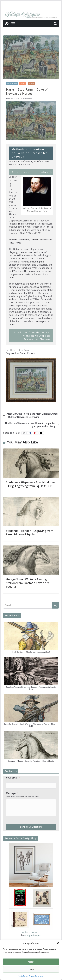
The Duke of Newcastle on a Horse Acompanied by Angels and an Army (32, 425)
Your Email (13, 778)
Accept (31, 962)
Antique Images (32, 935)
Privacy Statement (36, 976)
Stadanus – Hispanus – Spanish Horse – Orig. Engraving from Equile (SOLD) (30, 484)
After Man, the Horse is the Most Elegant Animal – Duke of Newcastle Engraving (30, 415)
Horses (31, 84)
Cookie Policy (23, 976)
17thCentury (12, 84)
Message (12, 793)
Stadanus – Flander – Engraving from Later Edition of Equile (30, 533)
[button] (58, 943)
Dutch (23, 84)
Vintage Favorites (31, 932)
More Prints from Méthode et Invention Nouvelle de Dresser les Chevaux (31, 336)
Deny (31, 969)
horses (17, 98)
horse (11, 98)
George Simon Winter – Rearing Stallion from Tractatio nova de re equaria (28, 583)
